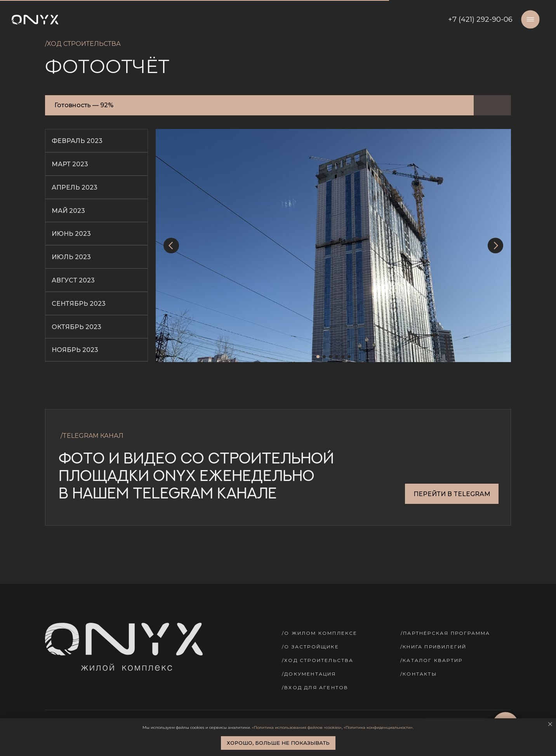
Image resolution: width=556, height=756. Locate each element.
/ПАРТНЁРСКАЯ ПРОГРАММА (445, 633)
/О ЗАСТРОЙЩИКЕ (310, 647)
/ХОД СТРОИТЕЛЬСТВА (318, 660)
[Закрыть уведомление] (550, 724)
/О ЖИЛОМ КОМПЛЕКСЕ (320, 633)
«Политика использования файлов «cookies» (297, 727)
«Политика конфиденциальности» (378, 727)
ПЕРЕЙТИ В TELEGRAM (452, 494)
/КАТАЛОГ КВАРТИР (431, 660)
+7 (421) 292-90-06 (480, 19)
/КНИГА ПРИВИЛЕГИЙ (433, 647)
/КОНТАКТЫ (419, 674)
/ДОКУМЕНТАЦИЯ (309, 674)
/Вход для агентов (315, 687)
